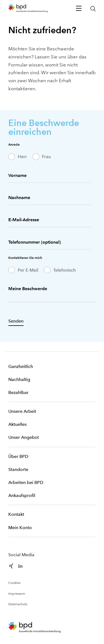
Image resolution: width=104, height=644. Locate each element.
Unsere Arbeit (22, 411)
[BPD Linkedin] (20, 565)
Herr (22, 157)
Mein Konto (20, 528)
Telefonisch (64, 270)
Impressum (17, 594)
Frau (46, 157)
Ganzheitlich (21, 366)
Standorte (18, 469)
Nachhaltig (19, 379)
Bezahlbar (18, 392)
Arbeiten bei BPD (26, 482)
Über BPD (18, 456)
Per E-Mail (28, 270)
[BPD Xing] (11, 565)
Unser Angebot (24, 437)
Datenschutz (18, 604)
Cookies (14, 583)
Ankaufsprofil (22, 495)
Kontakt (16, 514)
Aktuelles (17, 424)
